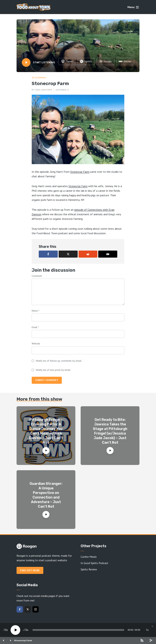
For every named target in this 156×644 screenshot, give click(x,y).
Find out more (30, 570)
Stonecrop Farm (80, 172)
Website (36, 344)
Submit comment (47, 380)
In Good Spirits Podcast (94, 563)
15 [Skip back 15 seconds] (5, 630)
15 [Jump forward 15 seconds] (26, 630)
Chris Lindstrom (43, 90)
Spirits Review (89, 569)
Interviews (41, 78)
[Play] (15, 630)
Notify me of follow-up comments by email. (59, 361)
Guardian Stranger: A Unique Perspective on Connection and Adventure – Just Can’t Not (46, 495)
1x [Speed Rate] (147, 630)
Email (35, 327)
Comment (37, 276)
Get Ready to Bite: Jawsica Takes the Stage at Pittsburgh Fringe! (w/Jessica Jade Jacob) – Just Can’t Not (110, 431)
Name (36, 311)
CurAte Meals (89, 557)
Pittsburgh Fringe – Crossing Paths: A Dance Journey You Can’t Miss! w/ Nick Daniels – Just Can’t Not (46, 431)
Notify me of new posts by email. (53, 370)
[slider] (78, 630)
